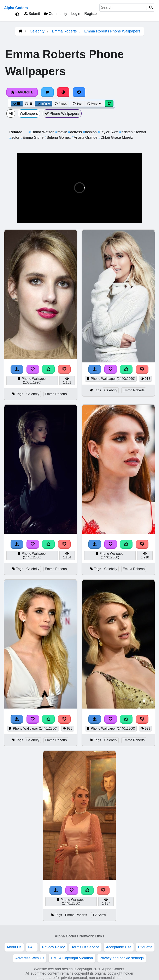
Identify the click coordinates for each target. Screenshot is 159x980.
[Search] (151, 8)
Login (76, 14)
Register (91, 14)
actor (15, 137)
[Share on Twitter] (47, 92)
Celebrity (37, 31)
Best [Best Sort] (77, 104)
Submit (32, 14)
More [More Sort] (94, 104)
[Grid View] (17, 104)
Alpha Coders (16, 8)
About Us (14, 947)
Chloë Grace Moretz (116, 137)
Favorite (22, 92)
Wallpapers (29, 114)
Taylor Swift (109, 132)
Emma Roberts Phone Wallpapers (112, 31)
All (11, 114)
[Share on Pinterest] (63, 92)
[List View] (28, 104)
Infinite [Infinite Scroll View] (44, 104)
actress (75, 132)
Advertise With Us (30, 958)
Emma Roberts (64, 31)
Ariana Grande (85, 137)
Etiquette (145, 947)
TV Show (99, 915)
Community (56, 14)
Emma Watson (42, 132)
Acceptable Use (119, 947)
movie (62, 132)
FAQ (32, 947)
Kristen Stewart (133, 132)
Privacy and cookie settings (122, 958)
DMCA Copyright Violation (72, 958)
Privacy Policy (53, 947)
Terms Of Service (85, 947)
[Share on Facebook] (79, 92)
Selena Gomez (58, 137)
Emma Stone (33, 137)
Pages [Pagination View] (61, 104)
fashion (90, 132)
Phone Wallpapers (62, 114)
